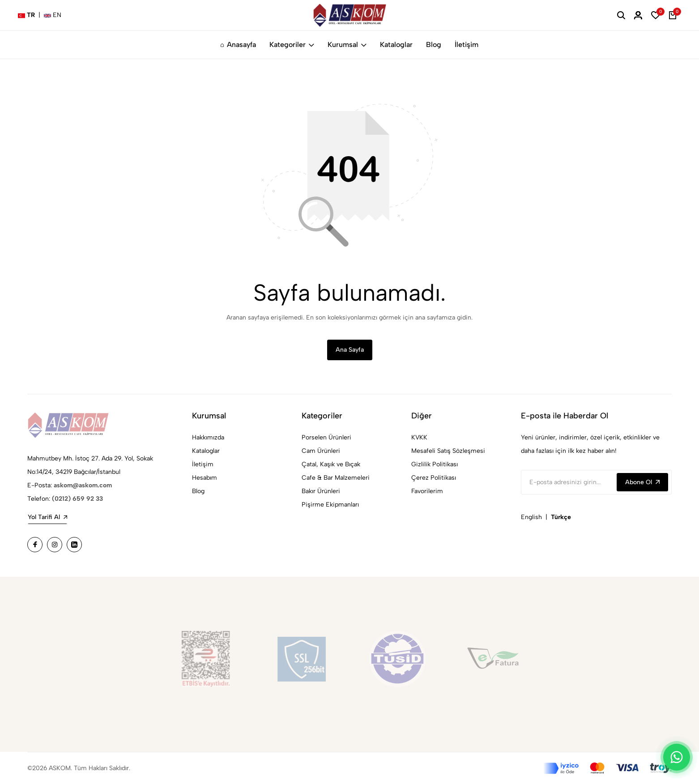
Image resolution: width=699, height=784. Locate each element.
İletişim (467, 45)
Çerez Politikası (434, 478)
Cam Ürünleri (321, 451)
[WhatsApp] (677, 757)
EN (53, 15)
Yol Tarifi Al (47, 517)
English (531, 517)
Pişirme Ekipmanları (330, 505)
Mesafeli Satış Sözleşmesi (448, 451)
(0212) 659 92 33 (77, 499)
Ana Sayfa (350, 350)
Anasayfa (238, 45)
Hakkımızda (208, 437)
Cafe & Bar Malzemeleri (336, 478)
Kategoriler (292, 45)
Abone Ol (642, 482)
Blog (434, 45)
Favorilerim (427, 491)
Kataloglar (396, 45)
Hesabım (205, 478)
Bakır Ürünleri (321, 491)
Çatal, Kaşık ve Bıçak (331, 464)
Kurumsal (347, 45)
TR (26, 15)
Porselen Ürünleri (326, 437)
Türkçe (561, 517)
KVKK (419, 437)
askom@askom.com (83, 485)
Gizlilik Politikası (435, 464)
